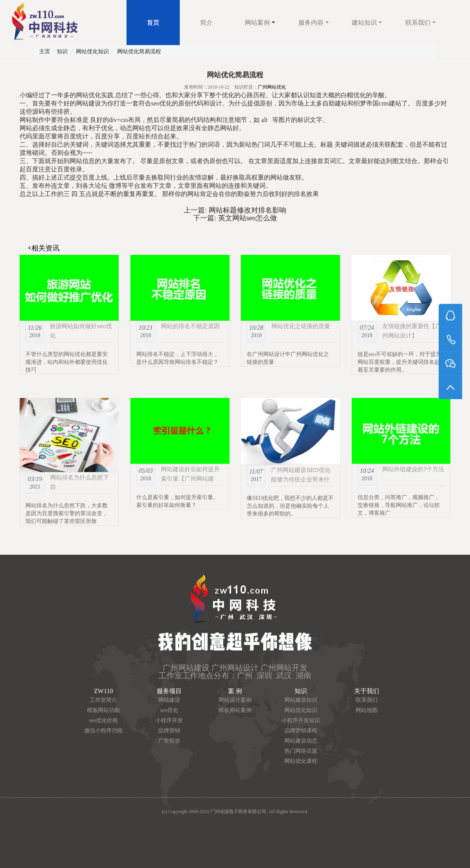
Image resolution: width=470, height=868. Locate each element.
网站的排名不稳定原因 (190, 326)
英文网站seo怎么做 (247, 218)
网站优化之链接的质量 (301, 326)
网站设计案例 (235, 700)
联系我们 (420, 23)
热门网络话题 (301, 751)
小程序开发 (169, 720)
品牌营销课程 (301, 731)
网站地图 (367, 710)
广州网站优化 (272, 87)
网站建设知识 (301, 700)
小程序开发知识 (301, 720)
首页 (153, 23)
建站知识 (367, 23)
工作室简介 (103, 700)
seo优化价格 (104, 720)
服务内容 (314, 23)
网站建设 (169, 700)
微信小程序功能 (103, 731)
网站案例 (260, 23)
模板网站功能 (103, 710)
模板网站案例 (235, 710)
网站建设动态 (301, 741)
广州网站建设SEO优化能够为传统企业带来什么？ (301, 479)
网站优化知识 (92, 52)
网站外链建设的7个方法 (413, 469)
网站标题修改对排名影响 (247, 210)
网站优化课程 (301, 761)
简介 (206, 23)
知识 (62, 52)
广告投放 (169, 741)
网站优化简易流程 (139, 52)
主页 (45, 52)
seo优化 (169, 710)
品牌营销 (169, 731)
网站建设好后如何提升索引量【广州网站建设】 (190, 478)
